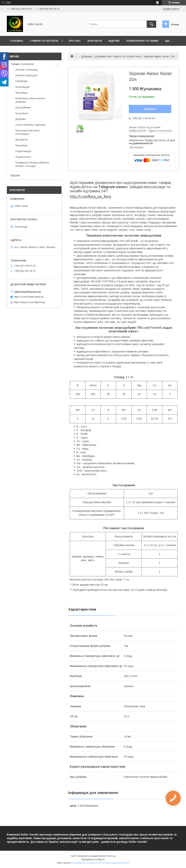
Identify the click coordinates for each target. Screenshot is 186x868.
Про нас (75, 41)
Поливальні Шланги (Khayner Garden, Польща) (32, 164)
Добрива (87, 56)
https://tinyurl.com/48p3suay (30, 302)
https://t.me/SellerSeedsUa (29, 297)
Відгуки (114, 41)
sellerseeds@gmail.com (28, 291)
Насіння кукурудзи (26, 75)
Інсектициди (22, 87)
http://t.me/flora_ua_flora (90, 196)
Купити (150, 109)
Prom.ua (111, 856)
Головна (17, 41)
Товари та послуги (44, 41)
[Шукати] (151, 24)
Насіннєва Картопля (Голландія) (27, 132)
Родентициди (23, 151)
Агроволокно (23, 157)
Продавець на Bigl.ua (93, 859)
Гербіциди (21, 81)
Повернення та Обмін (142, 41)
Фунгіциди (21, 93)
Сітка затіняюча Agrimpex (31, 125)
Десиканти (22, 140)
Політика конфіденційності (115, 863)
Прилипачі (21, 145)
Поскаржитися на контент (85, 863)
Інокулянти (22, 113)
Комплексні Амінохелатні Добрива (30, 100)
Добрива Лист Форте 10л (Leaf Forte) (118, 56)
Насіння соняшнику (27, 70)
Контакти (95, 41)
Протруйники (23, 107)
